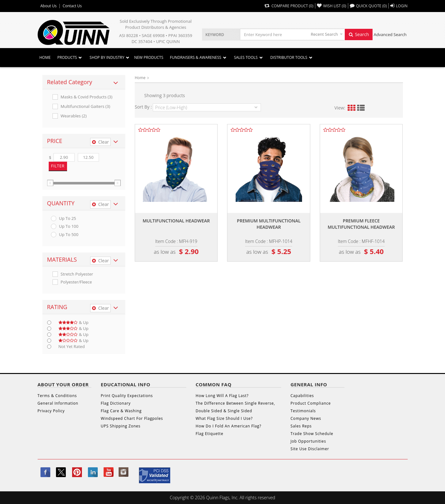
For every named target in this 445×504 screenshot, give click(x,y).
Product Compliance (311, 403)
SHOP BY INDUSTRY (107, 57)
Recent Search (324, 34)
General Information (58, 403)
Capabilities (302, 396)
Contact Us (72, 6)
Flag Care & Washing (121, 411)
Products (67, 57)
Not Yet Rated (72, 347)
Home (45, 57)
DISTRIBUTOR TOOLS (289, 57)
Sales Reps (301, 426)
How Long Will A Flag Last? (222, 396)
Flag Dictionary (116, 403)
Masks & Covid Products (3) (87, 97)
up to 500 (69, 235)
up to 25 (68, 218)
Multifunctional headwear (176, 221)
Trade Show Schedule (312, 434)
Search (359, 34)
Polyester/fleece (76, 282)
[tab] (84, 82)
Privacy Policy (51, 411)
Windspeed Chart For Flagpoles (132, 418)
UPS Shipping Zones (121, 426)
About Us (49, 6)
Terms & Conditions (57, 396)
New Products (149, 57)
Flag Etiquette (210, 434)
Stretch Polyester (77, 274)
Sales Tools (246, 57)
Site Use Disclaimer (310, 449)
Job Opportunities (308, 441)
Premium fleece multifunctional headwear (361, 224)
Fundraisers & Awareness (195, 57)
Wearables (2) (74, 116)
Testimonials (303, 411)
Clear (100, 142)
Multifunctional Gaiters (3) (86, 106)
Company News (306, 418)
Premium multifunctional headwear (269, 224)
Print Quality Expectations (127, 396)
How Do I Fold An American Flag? (229, 426)
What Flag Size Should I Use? (224, 418)
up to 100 (69, 226)
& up (74, 323)
